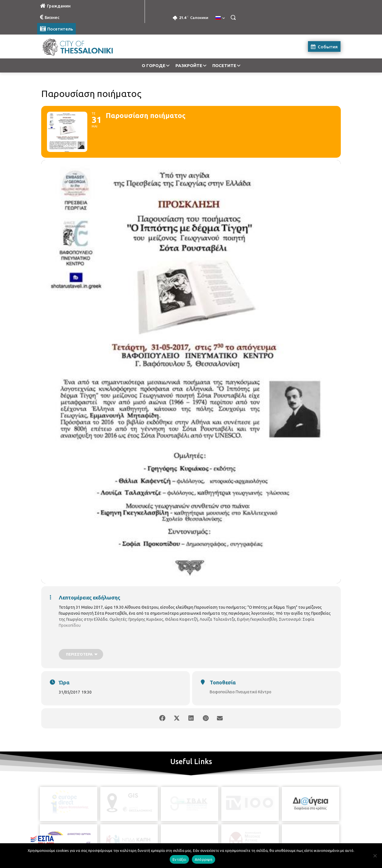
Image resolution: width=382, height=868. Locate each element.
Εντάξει (179, 859)
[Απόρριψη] (375, 856)
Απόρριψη (204, 859)
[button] (233, 17)
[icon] (217, 836)
